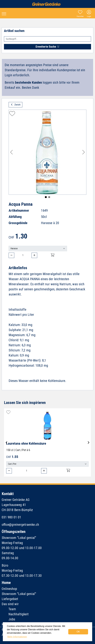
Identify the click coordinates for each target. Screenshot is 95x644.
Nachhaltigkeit (19, 614)
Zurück (15, 105)
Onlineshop (9, 589)
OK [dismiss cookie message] (78, 632)
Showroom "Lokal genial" (19, 594)
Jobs (12, 619)
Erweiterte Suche (47, 47)
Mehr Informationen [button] (17, 637)
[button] (11, 152)
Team (12, 609)
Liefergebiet (10, 599)
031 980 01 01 (11, 517)
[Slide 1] (46, 197)
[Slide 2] (49, 197)
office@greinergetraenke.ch (20, 525)
